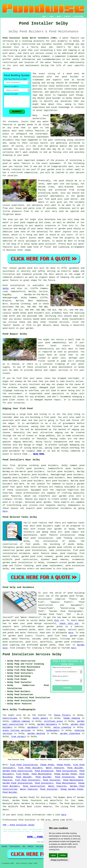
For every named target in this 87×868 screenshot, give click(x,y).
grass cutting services (17, 730)
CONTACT (68, 17)
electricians (10, 718)
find (12, 465)
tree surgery (19, 737)
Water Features (55, 768)
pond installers (50, 319)
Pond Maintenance (42, 774)
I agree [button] (53, 855)
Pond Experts (41, 846)
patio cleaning (62, 727)
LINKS (51, 17)
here (5, 511)
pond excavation (75, 566)
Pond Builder (75, 768)
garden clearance (70, 734)
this (57, 620)
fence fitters (62, 715)
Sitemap (4, 846)
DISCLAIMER (79, 17)
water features (12, 496)
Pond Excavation (44, 771)
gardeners (33, 727)
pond (5, 328)
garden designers (47, 724)
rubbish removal (21, 721)
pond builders (36, 313)
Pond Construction (34, 786)
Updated (30, 846)
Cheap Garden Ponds (65, 774)
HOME (44, 17)
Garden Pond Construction (17, 771)
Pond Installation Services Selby (32, 654)
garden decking (36, 734)
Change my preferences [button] (59, 860)
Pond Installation (66, 771)
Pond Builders (15, 846)
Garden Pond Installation (17, 783)
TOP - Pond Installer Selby (19, 825)
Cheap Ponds (47, 765)
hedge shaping (72, 718)
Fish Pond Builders (30, 768)
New (24, 846)
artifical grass (54, 721)
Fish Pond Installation (24, 765)
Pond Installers (44, 783)
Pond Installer (52, 780)
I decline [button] (63, 855)
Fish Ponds (23, 774)
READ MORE (39, 454)
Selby (6, 288)
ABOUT (59, 17)
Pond (5, 285)
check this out (69, 623)
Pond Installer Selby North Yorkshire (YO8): (30, 38)
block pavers (40, 718)
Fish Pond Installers (28, 780)
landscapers (53, 730)
